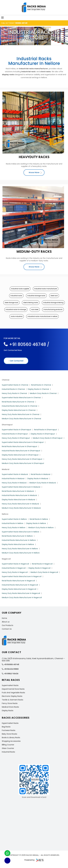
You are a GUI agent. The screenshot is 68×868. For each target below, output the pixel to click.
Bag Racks (6, 727)
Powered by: (34, 860)
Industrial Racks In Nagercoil (14, 568)
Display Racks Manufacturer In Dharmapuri (20, 455)
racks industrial (17, 316)
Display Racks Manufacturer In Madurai (18, 500)
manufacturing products (53, 309)
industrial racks (16, 296)
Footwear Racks (9, 730)
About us (6, 622)
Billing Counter (8, 745)
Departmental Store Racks (13, 689)
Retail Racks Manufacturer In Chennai (18, 402)
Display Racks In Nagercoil (39, 568)
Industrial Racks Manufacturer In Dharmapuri (21, 451)
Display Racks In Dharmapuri (43, 434)
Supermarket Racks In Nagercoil (15, 564)
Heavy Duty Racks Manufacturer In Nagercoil (21, 593)
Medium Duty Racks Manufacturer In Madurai (21, 508)
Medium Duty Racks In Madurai (43, 483)
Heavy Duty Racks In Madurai (14, 483)
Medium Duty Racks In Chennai (43, 393)
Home (23, 42)
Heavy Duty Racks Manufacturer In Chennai (21, 414)
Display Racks (8, 711)
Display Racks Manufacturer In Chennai (19, 410)
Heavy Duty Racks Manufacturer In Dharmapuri (22, 459)
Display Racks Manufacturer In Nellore (18, 544)
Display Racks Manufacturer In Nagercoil (19, 589)
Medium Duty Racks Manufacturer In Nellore (21, 553)
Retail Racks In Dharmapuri (46, 430)
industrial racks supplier (20, 289)
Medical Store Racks (10, 707)
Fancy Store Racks (10, 703)
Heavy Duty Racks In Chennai (14, 393)
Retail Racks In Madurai (41, 474)
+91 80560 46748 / (26, 344)
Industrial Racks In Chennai (13, 389)
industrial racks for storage (16, 309)
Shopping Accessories (11, 741)
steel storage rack (11, 303)
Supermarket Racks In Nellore (14, 519)
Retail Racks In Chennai (41, 385)
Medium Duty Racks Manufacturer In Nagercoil (22, 597)
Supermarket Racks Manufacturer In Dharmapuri (23, 442)
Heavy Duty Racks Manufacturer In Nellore (20, 549)
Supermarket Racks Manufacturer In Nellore (21, 532)
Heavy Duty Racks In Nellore (14, 528)
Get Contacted (16, 361)
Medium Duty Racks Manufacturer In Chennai (21, 419)
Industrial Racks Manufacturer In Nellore (19, 540)
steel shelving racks (31, 303)
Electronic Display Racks (12, 696)
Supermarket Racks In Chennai (15, 385)
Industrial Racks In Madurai (13, 479)
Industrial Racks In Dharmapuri (15, 434)
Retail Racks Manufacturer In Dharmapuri (19, 446)
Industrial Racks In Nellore (13, 523)
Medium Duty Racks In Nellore (41, 528)
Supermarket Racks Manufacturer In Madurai (21, 487)
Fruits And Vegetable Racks (13, 693)
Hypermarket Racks (10, 723)
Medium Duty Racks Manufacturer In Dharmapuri (23, 463)
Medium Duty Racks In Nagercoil (44, 572)
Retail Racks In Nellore (39, 519)
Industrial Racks (8, 752)
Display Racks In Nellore (36, 523)
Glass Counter (8, 748)
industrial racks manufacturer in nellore (42, 316)
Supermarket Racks (10, 685)
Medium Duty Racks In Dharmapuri (48, 438)
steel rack (54, 296)
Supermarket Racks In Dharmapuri (17, 430)
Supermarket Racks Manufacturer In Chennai (21, 398)
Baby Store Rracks (9, 734)
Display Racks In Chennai (38, 389)
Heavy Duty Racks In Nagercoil (15, 572)
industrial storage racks (36, 296)
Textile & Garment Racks (13, 700)
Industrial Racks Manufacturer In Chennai (20, 406)
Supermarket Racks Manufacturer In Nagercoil (22, 576)
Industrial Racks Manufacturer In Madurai (19, 495)
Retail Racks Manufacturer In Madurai (18, 491)
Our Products (8, 625)
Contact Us (7, 629)
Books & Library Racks (11, 738)
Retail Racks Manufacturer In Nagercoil (18, 581)
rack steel (35, 309)
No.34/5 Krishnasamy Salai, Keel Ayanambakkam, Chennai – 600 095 (33, 660)
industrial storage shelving (53, 303)
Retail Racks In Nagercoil (42, 564)
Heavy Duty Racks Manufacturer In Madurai (20, 504)
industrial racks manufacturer (46, 289)
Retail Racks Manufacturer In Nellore (17, 536)
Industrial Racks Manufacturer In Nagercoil (20, 585)
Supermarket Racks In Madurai (15, 474)
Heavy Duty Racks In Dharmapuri (16, 438)
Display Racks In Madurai (38, 479)
